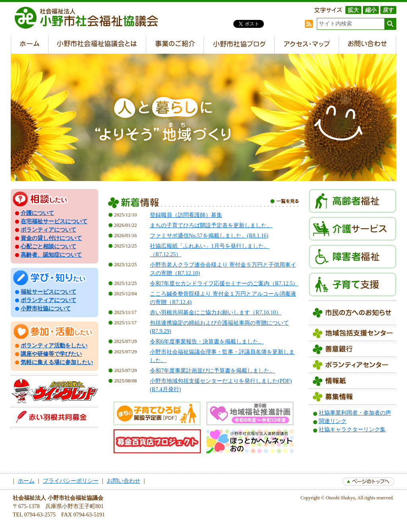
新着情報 (203, 204)
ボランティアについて (48, 230)
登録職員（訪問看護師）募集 (186, 215)
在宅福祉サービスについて (54, 221)
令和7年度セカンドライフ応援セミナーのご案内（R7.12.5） (224, 284)
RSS (309, 24)
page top (368, 481)
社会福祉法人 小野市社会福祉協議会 (90, 18)
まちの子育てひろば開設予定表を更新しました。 (211, 225)
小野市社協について (46, 309)
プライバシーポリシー (71, 481)
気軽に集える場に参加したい (57, 362)
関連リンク (333, 421)
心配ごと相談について (48, 247)
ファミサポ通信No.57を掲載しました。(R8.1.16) (209, 236)
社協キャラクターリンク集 (352, 430)
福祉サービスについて (48, 292)
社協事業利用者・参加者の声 (355, 413)
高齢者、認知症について (51, 255)
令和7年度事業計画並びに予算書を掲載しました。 (212, 371)
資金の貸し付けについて (51, 238)
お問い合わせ (124, 481)
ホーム (26, 481)
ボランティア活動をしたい (54, 346)
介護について (37, 213)
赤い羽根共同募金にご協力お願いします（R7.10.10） (216, 313)
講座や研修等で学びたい (51, 354)
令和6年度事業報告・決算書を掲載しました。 (207, 342)
